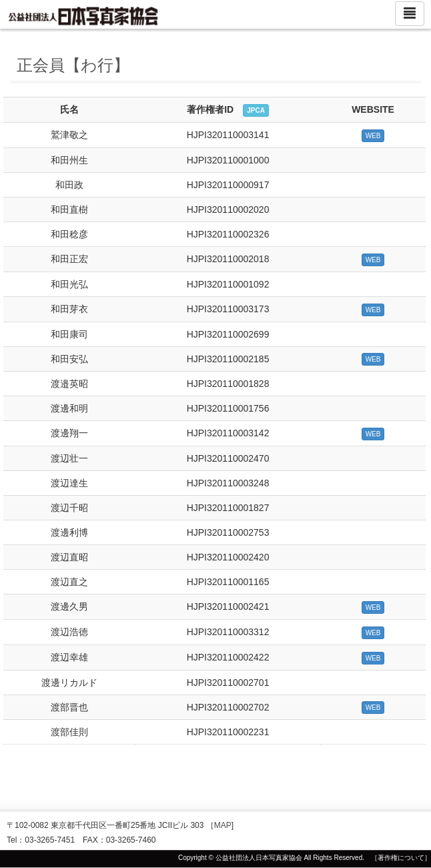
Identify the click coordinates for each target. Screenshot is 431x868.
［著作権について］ (401, 858)
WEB (373, 136)
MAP (223, 825)
